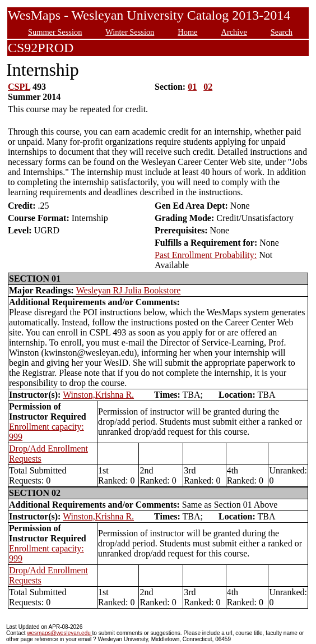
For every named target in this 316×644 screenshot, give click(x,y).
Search (282, 32)
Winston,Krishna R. (98, 395)
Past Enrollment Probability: (206, 255)
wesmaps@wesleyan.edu (59, 633)
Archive (234, 32)
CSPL (19, 87)
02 (208, 87)
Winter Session (130, 32)
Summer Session (55, 32)
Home (187, 32)
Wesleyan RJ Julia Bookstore (129, 290)
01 (192, 87)
